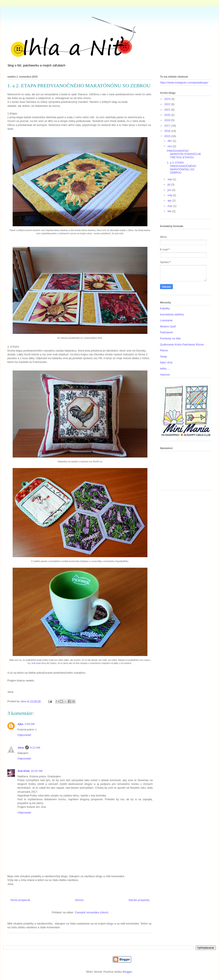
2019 (168, 120)
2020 (168, 115)
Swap (164, 356)
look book (36, 663)
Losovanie (166, 320)
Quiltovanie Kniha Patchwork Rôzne (182, 345)
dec (170, 141)
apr (170, 200)
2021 (168, 110)
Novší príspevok (20, 900)
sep (170, 179)
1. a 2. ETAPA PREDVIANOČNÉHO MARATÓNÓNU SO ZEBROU (181, 168)
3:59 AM (29, 724)
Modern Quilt (168, 326)
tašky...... (165, 368)
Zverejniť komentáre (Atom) (91, 912)
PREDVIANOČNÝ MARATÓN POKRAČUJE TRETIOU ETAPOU (184, 154)
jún (170, 190)
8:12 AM (35, 748)
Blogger (127, 972)
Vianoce (165, 375)
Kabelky (165, 308)
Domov (79, 900)
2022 (168, 104)
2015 (168, 136)
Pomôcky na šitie (170, 338)
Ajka (20, 724)
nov (170, 146)
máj (170, 195)
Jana (21, 748)
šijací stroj (166, 362)
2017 (168, 126)
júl (169, 184)
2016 (168, 131)
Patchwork (166, 332)
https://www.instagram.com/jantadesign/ (184, 83)
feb (170, 211)
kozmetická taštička (172, 314)
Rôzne (164, 350)
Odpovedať (24, 735)
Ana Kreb (24, 771)
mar (170, 206)
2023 (168, 99)
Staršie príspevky (139, 900)
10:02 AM (37, 771)
